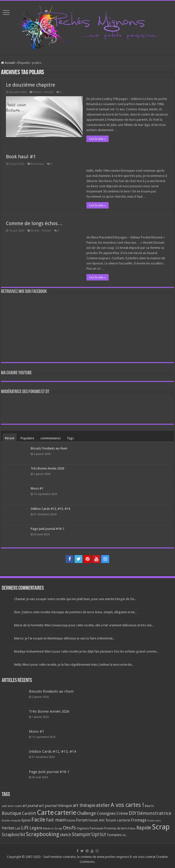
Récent (10, 438)
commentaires (50, 438)
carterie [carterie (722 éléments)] (65, 813)
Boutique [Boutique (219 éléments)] (12, 813)
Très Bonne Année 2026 (47, 468)
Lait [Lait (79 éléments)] (18, 828)
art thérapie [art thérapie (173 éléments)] (84, 805)
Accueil (8, 63)
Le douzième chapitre (31, 85)
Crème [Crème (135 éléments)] (122, 813)
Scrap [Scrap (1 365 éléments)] (161, 827)
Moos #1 (37, 488)
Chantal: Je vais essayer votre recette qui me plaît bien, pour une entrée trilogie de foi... (75, 599)
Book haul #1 (21, 157)
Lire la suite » (98, 139)
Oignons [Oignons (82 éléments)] (83, 828)
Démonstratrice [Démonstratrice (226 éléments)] (154, 813)
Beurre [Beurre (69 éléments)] (149, 806)
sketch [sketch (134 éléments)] (65, 835)
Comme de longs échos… (34, 223)
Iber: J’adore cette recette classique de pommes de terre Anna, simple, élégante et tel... (75, 612)
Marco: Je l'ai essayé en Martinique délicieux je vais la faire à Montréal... (64, 638)
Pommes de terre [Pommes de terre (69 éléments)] (116, 828)
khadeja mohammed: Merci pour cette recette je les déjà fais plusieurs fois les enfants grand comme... (86, 651)
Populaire (27, 438)
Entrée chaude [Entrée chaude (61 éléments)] (11, 821)
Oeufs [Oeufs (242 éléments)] (69, 828)
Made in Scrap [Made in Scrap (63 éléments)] (53, 828)
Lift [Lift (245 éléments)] (25, 828)
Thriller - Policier (43, 92)
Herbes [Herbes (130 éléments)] (8, 828)
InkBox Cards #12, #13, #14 (50, 509)
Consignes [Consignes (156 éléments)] (106, 813)
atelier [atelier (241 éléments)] (103, 805)
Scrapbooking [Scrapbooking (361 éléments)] (43, 834)
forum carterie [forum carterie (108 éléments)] (118, 820)
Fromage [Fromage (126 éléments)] (139, 820)
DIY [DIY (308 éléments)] (133, 813)
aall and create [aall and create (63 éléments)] (12, 806)
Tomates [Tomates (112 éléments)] (114, 835)
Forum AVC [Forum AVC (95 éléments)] (97, 820)
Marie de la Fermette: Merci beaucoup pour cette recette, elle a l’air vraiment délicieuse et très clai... (84, 625)
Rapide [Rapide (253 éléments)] (144, 828)
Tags (70, 438)
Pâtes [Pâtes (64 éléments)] (132, 828)
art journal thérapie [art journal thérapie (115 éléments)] (55, 806)
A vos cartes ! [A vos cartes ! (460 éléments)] (127, 805)
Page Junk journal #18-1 (48, 529)
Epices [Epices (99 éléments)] (26, 820)
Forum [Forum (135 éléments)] (82, 820)
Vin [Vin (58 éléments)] (124, 835)
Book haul (37, 164)
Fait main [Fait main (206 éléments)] (56, 820)
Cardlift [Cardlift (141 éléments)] (29, 813)
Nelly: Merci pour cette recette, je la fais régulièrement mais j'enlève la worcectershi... (74, 665)
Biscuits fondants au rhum (49, 448)
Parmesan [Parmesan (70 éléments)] (97, 828)
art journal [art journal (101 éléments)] (30, 806)
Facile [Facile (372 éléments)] (38, 820)
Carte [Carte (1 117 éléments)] (45, 812)
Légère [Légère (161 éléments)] (36, 828)
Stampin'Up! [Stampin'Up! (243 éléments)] (85, 834)
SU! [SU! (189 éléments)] (103, 834)
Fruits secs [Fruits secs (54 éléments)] (154, 821)
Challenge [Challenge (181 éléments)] (87, 813)
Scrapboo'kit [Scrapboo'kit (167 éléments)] (13, 835)
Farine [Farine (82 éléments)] (71, 820)
